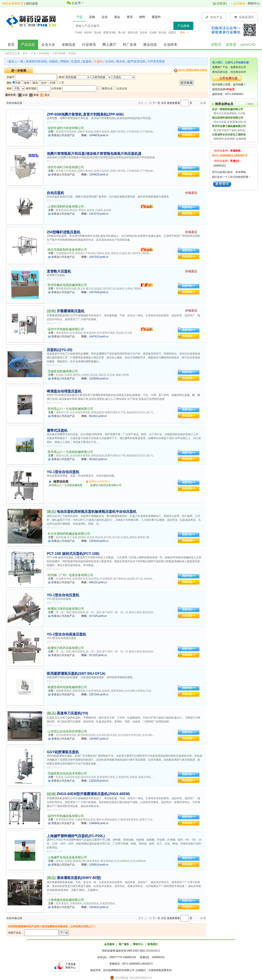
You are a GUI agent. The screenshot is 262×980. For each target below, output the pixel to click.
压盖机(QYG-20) (59, 350)
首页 (11, 45)
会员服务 (239, 3)
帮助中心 (254, 3)
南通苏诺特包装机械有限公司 (67, 687)
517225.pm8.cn (98, 616)
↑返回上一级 (15, 61)
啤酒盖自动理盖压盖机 (64, 391)
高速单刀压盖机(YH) (72, 713)
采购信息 (69, 45)
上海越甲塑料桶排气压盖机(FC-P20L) (76, 836)
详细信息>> (189, 135)
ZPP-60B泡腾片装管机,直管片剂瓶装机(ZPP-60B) (85, 114)
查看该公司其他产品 (63, 135)
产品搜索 (183, 26)
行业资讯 (89, 45)
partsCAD (248, 45)
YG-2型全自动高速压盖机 (66, 634)
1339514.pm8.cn (99, 865)
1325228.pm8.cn (99, 781)
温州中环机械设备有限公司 (66, 816)
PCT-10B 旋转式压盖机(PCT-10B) (73, 554)
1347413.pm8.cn (99, 336)
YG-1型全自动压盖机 (63, 472)
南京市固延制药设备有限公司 (67, 250)
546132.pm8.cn (98, 582)
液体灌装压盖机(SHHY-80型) (79, 878)
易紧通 (231, 45)
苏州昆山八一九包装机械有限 (66, 485)
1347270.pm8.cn (99, 214)
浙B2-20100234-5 (150, 951)
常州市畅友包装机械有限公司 (67, 285)
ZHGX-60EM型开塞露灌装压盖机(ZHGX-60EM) (93, 794)
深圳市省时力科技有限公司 (66, 128)
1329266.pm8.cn (99, 379)
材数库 (216, 45)
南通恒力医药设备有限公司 (106, 485)
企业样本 (170, 45)
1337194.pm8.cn (99, 694)
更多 (184, 33)
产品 (33, 53)
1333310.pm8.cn (99, 541)
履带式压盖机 (57, 430)
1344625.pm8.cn (99, 135)
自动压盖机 (55, 193)
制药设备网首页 (13, 3)
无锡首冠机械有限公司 (63, 371)
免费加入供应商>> (100, 482)
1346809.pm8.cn (99, 823)
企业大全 (48, 45)
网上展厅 (109, 45)
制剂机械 (44, 53)
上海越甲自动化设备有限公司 (67, 857)
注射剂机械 (59, 53)
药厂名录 (130, 45)
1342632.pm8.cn (99, 907)
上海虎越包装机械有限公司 (66, 900)
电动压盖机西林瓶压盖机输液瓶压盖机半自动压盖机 (97, 512)
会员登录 (220, 3)
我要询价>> (189, 129)
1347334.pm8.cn (99, 292)
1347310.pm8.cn (99, 257)
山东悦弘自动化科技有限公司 (67, 731)
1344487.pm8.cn (99, 739)
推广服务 (124, 944)
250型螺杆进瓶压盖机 (64, 232)
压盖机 (72, 53)
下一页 (156, 103)
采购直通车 (244, 17)
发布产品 (214, 17)
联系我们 (153, 944)
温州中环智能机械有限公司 (66, 329)
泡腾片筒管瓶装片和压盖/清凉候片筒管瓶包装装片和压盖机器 (94, 154)
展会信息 (150, 45)
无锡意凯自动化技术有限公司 (67, 773)
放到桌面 (32, 3)
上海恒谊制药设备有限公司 (66, 206)
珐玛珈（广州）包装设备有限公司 (70, 575)
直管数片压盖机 (59, 271)
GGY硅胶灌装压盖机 (63, 752)
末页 (164, 103)
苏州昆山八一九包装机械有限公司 (70, 409)
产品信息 (28, 45)
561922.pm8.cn (98, 416)
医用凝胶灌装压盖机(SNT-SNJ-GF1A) (76, 674)
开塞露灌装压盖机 (71, 311)
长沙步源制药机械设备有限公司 (69, 534)
